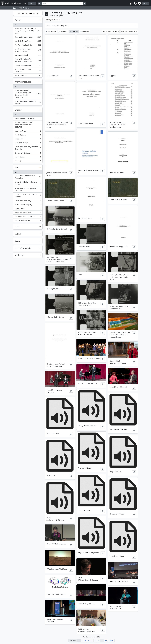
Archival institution (23, 82)
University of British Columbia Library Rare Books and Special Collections (28, 94)
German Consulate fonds (28, 38)
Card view (74, 31)
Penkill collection (28, 76)
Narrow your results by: (28, 13)
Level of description (23, 248)
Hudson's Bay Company (28, 205)
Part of (18, 20)
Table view (85, 31)
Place (17, 227)
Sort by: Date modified (110, 31)
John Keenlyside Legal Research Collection (28, 50)
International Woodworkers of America (28, 196)
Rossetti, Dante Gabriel (28, 213)
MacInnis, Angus (28, 131)
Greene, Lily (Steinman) (28, 153)
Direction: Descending (129, 31)
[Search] (62, 3)
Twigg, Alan (28, 139)
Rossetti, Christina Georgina (28, 119)
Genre (17, 241)
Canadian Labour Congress (28, 217)
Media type (20, 255)
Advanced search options (58, 26)
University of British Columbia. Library (28, 183)
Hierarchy (63, 31)
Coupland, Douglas (28, 143)
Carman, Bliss (28, 209)
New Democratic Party (28, 201)
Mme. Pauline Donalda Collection (28, 70)
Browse (32, 3)
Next (112, 641)
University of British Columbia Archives (28, 102)
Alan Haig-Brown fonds (28, 41)
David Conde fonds (28, 56)
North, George (28, 157)
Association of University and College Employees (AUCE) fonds (28, 31)
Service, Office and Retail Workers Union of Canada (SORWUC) (28, 125)
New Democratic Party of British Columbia (28, 148)
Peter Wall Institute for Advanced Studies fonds (28, 60)
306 (106, 641)
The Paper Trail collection (28, 45)
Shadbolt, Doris (28, 135)
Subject (18, 234)
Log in (145, 3)
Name (17, 167)
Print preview (51, 31)
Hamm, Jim (28, 161)
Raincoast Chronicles (28, 221)
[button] (131, 3)
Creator (18, 110)
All (16, 25)
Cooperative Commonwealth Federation (28, 177)
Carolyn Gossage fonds (28, 66)
